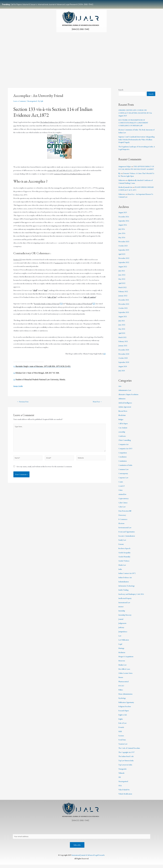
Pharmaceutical (124, 684)
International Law (125, 605)
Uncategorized (33, 101)
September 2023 (124, 253)
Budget (121, 422)
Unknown (122, 183)
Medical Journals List (126, 190)
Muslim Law (123, 667)
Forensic (122, 547)
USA (120, 788)
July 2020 (122, 373)
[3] (104, 354)
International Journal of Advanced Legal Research (88, 858)
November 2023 (124, 244)
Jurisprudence (124, 634)
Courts (121, 484)
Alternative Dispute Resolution (129, 397)
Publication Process (79, 832)
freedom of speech (125, 551)
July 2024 (122, 232)
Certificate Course (80, 75)
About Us (19, 832)
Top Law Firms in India (127, 763)
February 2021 (124, 344)
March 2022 (123, 290)
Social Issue (123, 742)
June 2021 (122, 327)
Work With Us (121, 75)
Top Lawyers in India (126, 767)
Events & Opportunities (102, 75)
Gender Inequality (125, 555)
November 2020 (124, 357)
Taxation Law (123, 747)
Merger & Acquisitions (127, 659)
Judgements (123, 626)
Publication (62, 75)
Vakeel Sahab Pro (125, 792)
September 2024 (124, 223)
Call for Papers (124, 426)
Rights (121, 722)
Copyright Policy (61, 832)
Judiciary (122, 630)
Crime (121, 493)
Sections (121, 738)
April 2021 (122, 336)
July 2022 (122, 273)
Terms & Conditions (122, 832)
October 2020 (123, 361)
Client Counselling (125, 443)
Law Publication (124, 643)
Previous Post (23, 402)
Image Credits (18, 386)
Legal (120, 647)
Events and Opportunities (128, 534)
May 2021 (122, 332)
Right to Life (123, 717)
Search (121, 90)
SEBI (120, 734)
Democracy (123, 518)
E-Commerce (123, 522)
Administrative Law (125, 393)
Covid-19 (122, 489)
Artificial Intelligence (126, 405)
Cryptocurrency (124, 501)
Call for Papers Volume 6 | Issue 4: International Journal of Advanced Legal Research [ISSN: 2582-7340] (47, 4)
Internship (122, 613)
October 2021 (123, 311)
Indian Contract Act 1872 (128, 576)
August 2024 (123, 228)
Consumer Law (124, 472)
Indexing (134, 75)
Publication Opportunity (127, 705)
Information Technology (127, 588)
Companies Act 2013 (126, 451)
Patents (121, 680)
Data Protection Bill (125, 514)
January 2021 (123, 348)
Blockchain (122, 418)
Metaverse (122, 663)
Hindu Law (122, 568)
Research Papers (124, 713)
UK (120, 780)
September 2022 (124, 265)
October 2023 (123, 248)
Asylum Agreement (125, 410)
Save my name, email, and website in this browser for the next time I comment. (44, 470)
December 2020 (124, 352)
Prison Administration (127, 697)
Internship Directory (126, 618)
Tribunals (122, 776)
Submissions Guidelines (43, 75)
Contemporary (124, 476)
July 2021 (122, 323)
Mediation (122, 655)
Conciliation (123, 460)
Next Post (97, 402)
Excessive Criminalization (127, 539)
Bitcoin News (123, 414)
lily (119, 176)
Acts (120, 389)
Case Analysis (123, 430)
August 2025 (123, 215)
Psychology (123, 701)
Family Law (123, 543)
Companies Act (124, 447)
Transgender (123, 772)
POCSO (121, 688)
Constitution (123, 464)
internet (121, 609)
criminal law (123, 497)
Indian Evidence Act (126, 580)
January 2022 (123, 298)
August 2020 (123, 369)
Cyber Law (122, 509)
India (120, 572)
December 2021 (124, 302)
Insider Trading (124, 593)
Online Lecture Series (126, 676)
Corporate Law (124, 480)
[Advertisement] (82, 53)
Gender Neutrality (125, 559)
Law (120, 638)
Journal (121, 622)
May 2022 (122, 282)
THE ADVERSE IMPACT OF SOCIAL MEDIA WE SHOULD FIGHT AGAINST (136, 169)
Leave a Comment (20, 101)
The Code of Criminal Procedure (130, 751)
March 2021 (123, 340)
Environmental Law (125, 530)
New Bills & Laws (125, 672)
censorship (122, 434)
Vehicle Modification (126, 797)
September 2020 (124, 365)
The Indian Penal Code (127, 759)
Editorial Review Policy (101, 832)
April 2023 (122, 257)
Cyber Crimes (124, 505)
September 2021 (124, 315)
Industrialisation (124, 584)
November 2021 (124, 307)
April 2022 (122, 286)
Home (17, 75)
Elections (122, 526)
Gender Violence (125, 564)
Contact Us (46, 832)
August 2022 (123, 269)
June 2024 (122, 236)
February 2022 (124, 294)
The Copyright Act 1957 (127, 755)
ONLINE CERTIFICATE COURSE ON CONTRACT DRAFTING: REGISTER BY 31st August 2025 (136, 113)
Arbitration (122, 401)
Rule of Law (123, 726)
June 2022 (122, 278)
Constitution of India (126, 468)
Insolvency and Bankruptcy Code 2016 (132, 597)
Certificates (122, 439)
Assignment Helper (125, 166)
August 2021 (123, 319)
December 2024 (124, 219)
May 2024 (122, 240)
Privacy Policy (32, 832)
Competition (123, 455)
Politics (121, 693)
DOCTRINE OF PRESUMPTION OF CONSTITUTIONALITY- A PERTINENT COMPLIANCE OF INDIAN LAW (134, 123)
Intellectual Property (126, 601)
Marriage (122, 651)
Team (27, 75)
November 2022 (124, 261)
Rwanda (121, 730)
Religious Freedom (125, 709)
